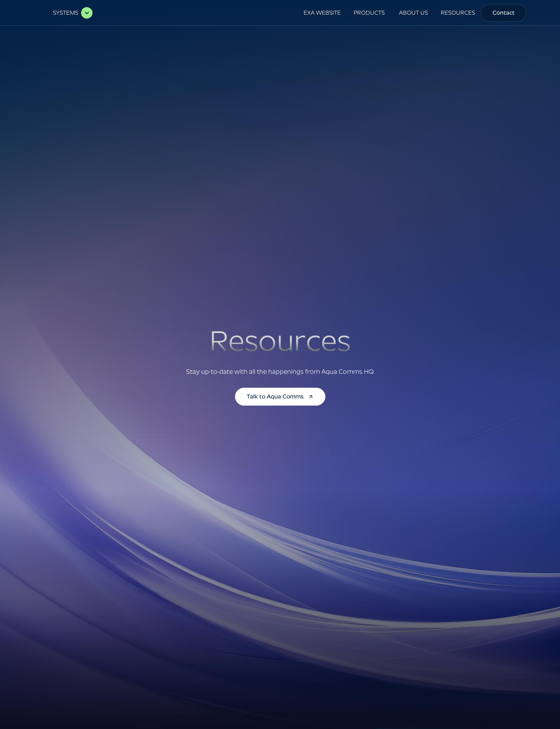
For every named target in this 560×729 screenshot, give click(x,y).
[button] (69, 13)
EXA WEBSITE (322, 13)
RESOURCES (458, 13)
